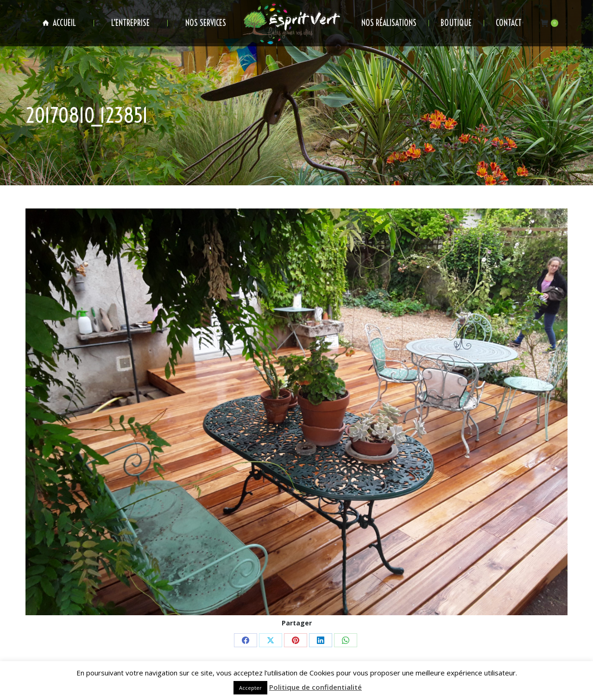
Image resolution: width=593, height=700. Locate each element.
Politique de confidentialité (315, 687)
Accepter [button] (250, 688)
